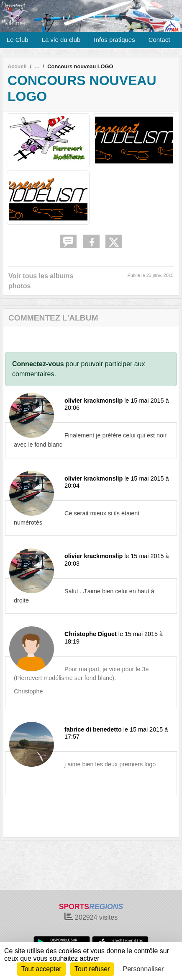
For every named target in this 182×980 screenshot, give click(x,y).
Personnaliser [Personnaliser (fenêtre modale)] (144, 969)
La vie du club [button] (61, 40)
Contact (159, 40)
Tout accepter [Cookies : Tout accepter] (41, 969)
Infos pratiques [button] (114, 40)
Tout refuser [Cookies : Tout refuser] (92, 969)
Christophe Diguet (91, 634)
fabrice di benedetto (93, 729)
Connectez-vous (38, 364)
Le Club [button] (18, 40)
